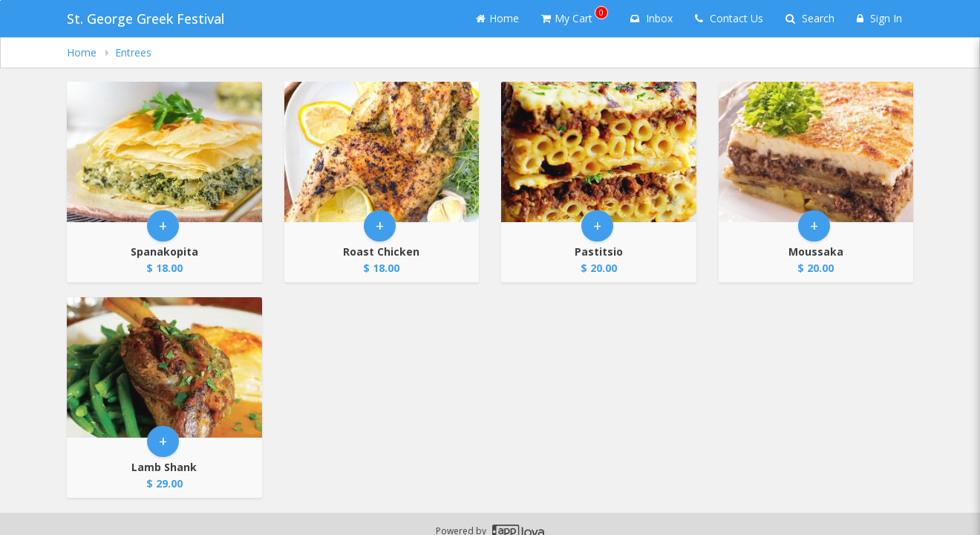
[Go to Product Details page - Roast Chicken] (382, 152)
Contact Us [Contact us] (729, 18)
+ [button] (163, 226)
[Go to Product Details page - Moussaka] (816, 152)
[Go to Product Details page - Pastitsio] (599, 152)
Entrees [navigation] (133, 52)
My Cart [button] (575, 16)
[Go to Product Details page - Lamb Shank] (164, 367)
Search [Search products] (810, 18)
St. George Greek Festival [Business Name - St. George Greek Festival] (146, 19)
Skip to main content (0, 0)
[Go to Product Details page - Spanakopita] (164, 152)
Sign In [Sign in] (879, 18)
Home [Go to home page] (497, 18)
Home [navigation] (83, 52)
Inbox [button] (651, 18)
